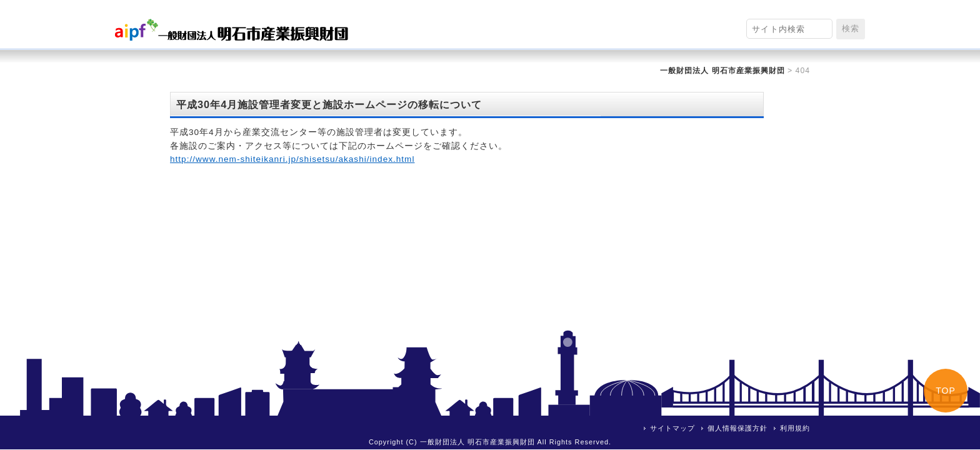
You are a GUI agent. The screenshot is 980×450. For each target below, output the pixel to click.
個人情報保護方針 (737, 428)
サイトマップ (672, 428)
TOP (946, 391)
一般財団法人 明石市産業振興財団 (722, 71)
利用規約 (795, 428)
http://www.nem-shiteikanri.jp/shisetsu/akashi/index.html (292, 159)
